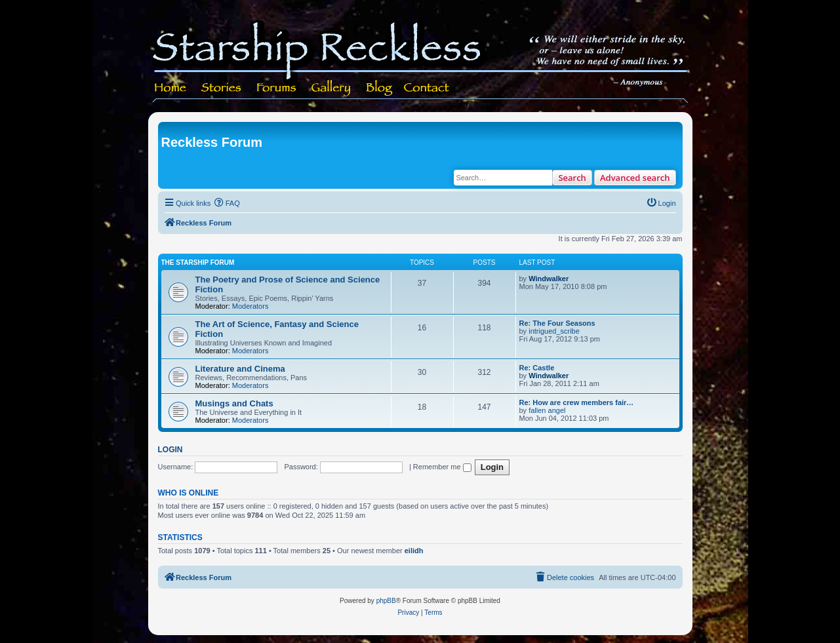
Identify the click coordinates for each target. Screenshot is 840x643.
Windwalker (549, 279)
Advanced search (635, 178)
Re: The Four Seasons (557, 323)
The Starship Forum (198, 263)
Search (572, 178)
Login (170, 450)
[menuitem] (227, 203)
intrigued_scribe (554, 331)
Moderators (250, 306)
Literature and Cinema (240, 369)
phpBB (386, 601)
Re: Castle (537, 368)
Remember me (442, 467)
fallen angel (547, 410)
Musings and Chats (234, 403)
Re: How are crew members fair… (577, 402)
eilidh (414, 551)
